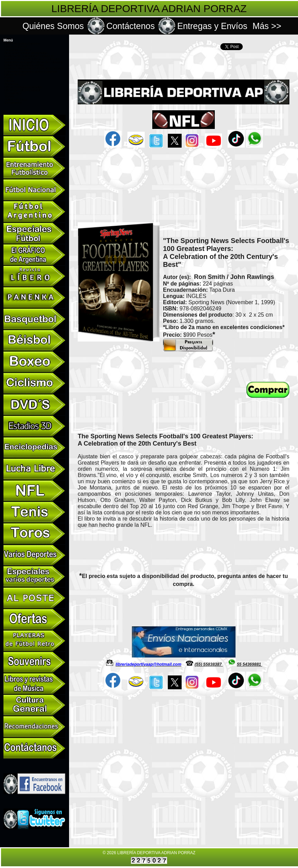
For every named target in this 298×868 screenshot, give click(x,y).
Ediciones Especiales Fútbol (24, 65)
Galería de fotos (16, 100)
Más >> (267, 26)
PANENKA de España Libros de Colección (34, 62)
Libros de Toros (15, 75)
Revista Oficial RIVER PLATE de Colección (34, 68)
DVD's (9, 78)
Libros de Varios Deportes (22, 44)
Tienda (9, 96)
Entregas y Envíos (212, 26)
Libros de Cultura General (22, 90)
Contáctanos (13, 103)
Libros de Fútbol (16, 47)
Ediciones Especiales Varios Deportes (31, 72)
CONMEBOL (13, 93)
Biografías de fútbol (18, 50)
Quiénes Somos (53, 26)
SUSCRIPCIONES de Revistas (26, 53)
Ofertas (10, 81)
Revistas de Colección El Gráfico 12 (29, 56)
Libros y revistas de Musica (23, 87)
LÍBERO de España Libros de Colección (32, 59)
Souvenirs (11, 84)
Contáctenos (131, 26)
